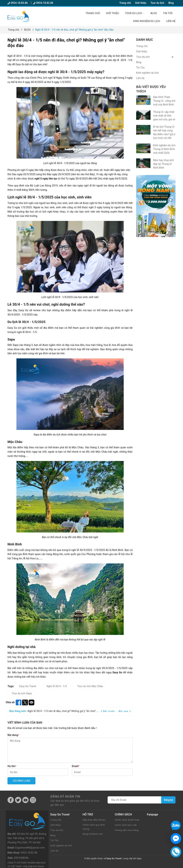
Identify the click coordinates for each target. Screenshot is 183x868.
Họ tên (12, 766)
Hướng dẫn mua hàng (127, 830)
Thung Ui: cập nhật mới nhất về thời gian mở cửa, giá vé (164, 116)
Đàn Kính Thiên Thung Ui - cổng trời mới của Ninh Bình (164, 101)
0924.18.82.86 (18, 3)
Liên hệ (171, 21)
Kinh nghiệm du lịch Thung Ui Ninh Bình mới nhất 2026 (164, 149)
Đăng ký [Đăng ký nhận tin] (168, 800)
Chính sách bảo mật (126, 825)
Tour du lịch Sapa (22, 693)
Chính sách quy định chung (94, 827)
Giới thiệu (141, 3)
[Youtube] (25, 800)
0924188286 (21, 842)
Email (76, 766)
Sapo (139, 859)
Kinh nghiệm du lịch (147, 21)
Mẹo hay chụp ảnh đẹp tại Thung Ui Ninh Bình (164, 164)
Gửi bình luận (21, 781)
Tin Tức (168, 13)
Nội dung (13, 735)
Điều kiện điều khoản (95, 820)
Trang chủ (125, 3)
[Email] (102, 772)
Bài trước (108, 711)
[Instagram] (33, 800)
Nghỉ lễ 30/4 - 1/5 (57, 686)
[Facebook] (11, 800)
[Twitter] (18, 800)
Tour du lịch (157, 3)
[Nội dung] (70, 750)
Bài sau (125, 711)
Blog (171, 3)
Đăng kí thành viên (93, 834)
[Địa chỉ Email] (134, 800)
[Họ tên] (38, 772)
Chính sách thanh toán (128, 820)
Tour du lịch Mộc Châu (90, 686)
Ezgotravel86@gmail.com (30, 831)
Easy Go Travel (28, 686)
